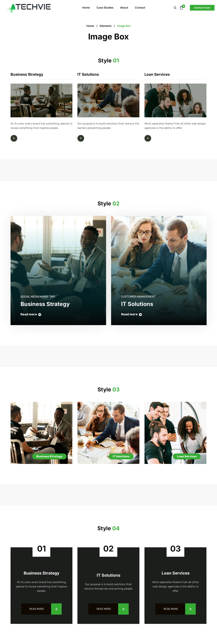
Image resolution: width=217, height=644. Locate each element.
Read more (37, 609)
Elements (106, 26)
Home (90, 26)
